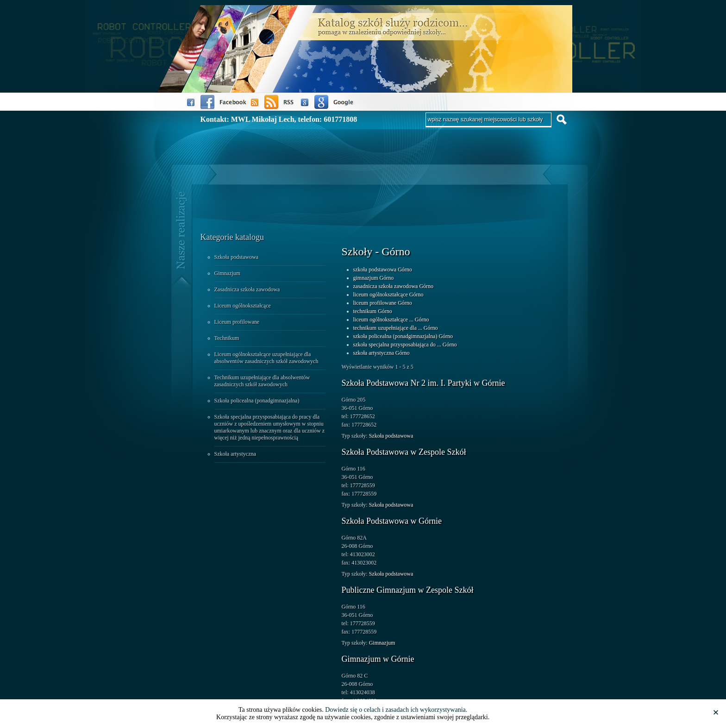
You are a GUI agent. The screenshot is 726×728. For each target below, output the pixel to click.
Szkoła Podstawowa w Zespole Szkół (404, 452)
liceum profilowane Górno (383, 303)
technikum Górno (373, 311)
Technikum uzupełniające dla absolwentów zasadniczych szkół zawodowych (262, 381)
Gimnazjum (228, 273)
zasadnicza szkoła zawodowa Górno (394, 286)
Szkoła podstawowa (237, 257)
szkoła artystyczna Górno (382, 353)
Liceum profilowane (237, 322)
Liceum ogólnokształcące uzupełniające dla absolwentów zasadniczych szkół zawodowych (266, 358)
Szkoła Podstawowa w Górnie (392, 521)
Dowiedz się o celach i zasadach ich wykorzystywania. (396, 710)
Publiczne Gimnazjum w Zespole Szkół (408, 590)
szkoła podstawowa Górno (383, 270)
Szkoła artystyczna (235, 454)
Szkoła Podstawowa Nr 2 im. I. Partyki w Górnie (423, 383)
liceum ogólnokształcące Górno (388, 295)
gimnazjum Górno (374, 278)
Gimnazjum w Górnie (378, 659)
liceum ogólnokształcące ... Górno (391, 320)
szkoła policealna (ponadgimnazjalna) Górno (403, 336)
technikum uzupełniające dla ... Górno (396, 328)
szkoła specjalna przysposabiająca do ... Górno (405, 345)
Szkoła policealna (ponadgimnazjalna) (257, 401)
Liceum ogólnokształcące (243, 306)
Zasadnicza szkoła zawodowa (247, 289)
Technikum (227, 338)
